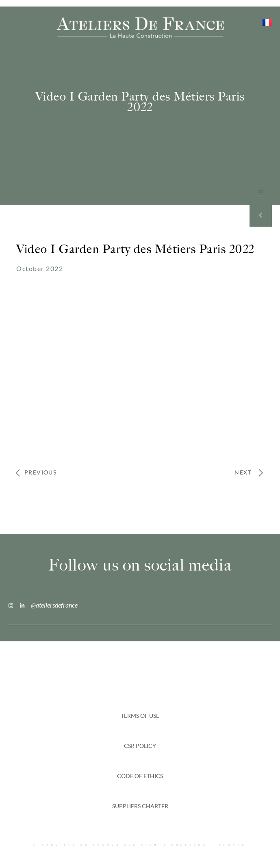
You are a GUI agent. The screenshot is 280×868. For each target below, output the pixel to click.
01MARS (233, 845)
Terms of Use (140, 716)
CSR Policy (140, 746)
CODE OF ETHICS (140, 776)
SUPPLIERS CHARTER (140, 806)
